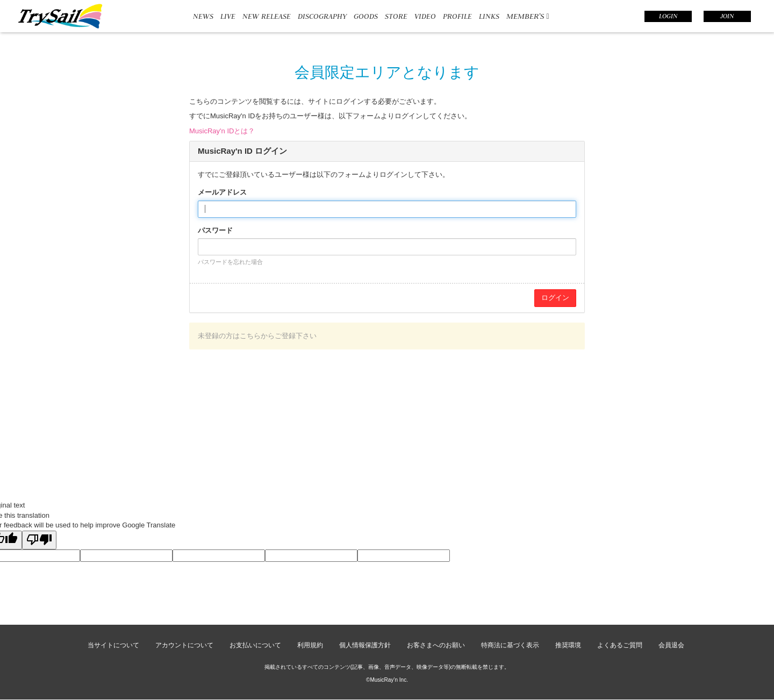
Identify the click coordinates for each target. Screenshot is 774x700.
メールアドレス (222, 192)
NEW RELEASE (267, 16)
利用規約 (310, 645)
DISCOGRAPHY (322, 16)
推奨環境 (568, 645)
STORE (396, 16)
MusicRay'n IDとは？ (222, 131)
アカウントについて (184, 645)
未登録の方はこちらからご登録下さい (257, 336)
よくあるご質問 (620, 645)
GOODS (366, 16)
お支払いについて (255, 645)
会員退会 (671, 645)
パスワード (215, 230)
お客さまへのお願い (436, 645)
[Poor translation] (39, 540)
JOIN (727, 16)
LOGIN (668, 16)
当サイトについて (113, 645)
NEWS (203, 16)
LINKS (489, 16)
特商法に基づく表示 (510, 645)
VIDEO (425, 16)
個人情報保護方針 (365, 645)
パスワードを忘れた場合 (230, 262)
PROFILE (457, 16)
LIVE (228, 16)
